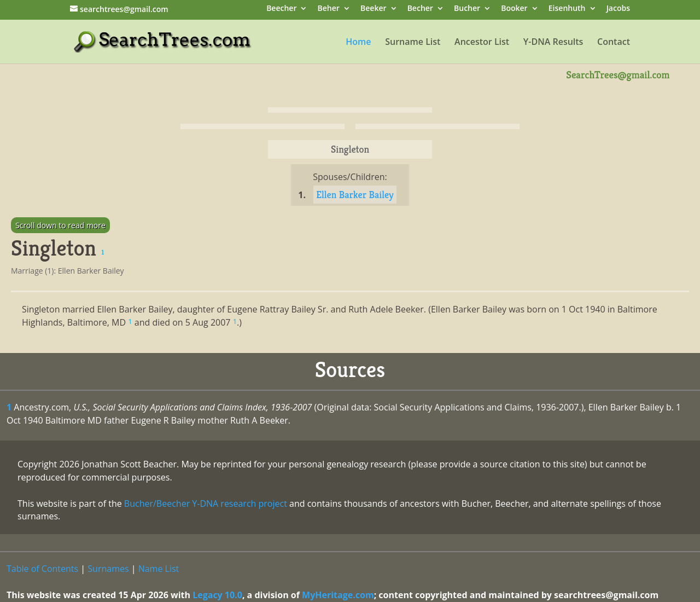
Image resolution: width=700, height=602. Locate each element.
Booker (514, 9)
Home (358, 43)
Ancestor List (482, 43)
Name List (159, 569)
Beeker (374, 9)
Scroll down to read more (60, 225)
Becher (420, 9)
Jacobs (618, 9)
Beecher (281, 9)
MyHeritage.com (338, 595)
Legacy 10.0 (217, 595)
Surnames (108, 569)
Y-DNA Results (553, 43)
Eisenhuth (567, 9)
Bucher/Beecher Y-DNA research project (206, 503)
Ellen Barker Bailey (355, 195)
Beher (329, 9)
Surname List (413, 43)
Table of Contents (42, 569)
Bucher (467, 9)
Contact (614, 43)
